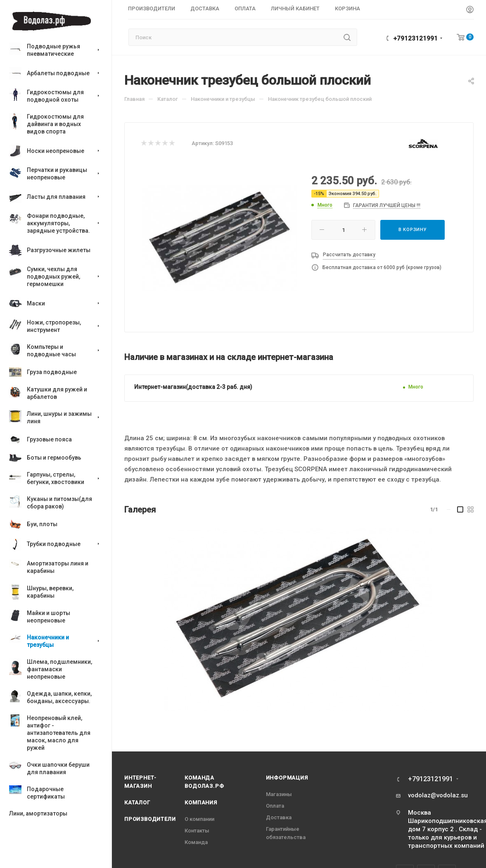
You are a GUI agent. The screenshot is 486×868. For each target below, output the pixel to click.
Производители (150, 819)
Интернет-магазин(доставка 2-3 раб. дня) (193, 387)
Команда (196, 842)
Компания (201, 802)
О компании (199, 819)
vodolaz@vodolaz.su (438, 795)
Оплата (275, 806)
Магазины (279, 794)
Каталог (137, 802)
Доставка (279, 817)
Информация (287, 778)
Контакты (197, 831)
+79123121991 (415, 38)
